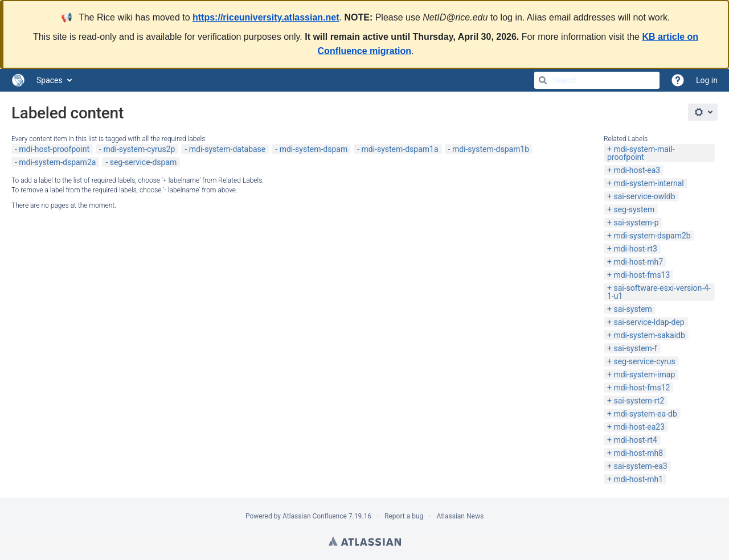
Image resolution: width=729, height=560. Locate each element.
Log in (707, 80)
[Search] (543, 80)
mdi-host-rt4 (635, 440)
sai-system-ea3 (640, 466)
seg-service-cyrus (644, 361)
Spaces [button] (50, 80)
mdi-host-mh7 (638, 262)
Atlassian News (460, 516)
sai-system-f (635, 348)
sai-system (632, 309)
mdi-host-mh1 (638, 479)
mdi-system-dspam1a (400, 149)
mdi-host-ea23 (639, 427)
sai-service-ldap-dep (649, 322)
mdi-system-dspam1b (491, 149)
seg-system (634, 209)
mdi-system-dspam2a (57, 162)
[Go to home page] (18, 80)
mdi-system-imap (644, 374)
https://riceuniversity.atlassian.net (266, 17)
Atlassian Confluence (315, 516)
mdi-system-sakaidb (649, 335)
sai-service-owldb (644, 196)
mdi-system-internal (648, 183)
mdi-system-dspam (314, 149)
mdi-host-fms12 (642, 388)
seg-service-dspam (144, 162)
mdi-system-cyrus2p (139, 149)
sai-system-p (636, 223)
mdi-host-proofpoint (54, 149)
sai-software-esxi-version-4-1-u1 (659, 292)
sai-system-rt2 (639, 401)
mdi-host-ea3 (637, 170)
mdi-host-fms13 (642, 275)
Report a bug (404, 516)
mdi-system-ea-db (645, 414)
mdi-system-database (228, 149)
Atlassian (365, 541)
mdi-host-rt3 (635, 249)
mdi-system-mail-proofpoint (641, 153)
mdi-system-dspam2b (652, 236)
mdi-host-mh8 (638, 453)
